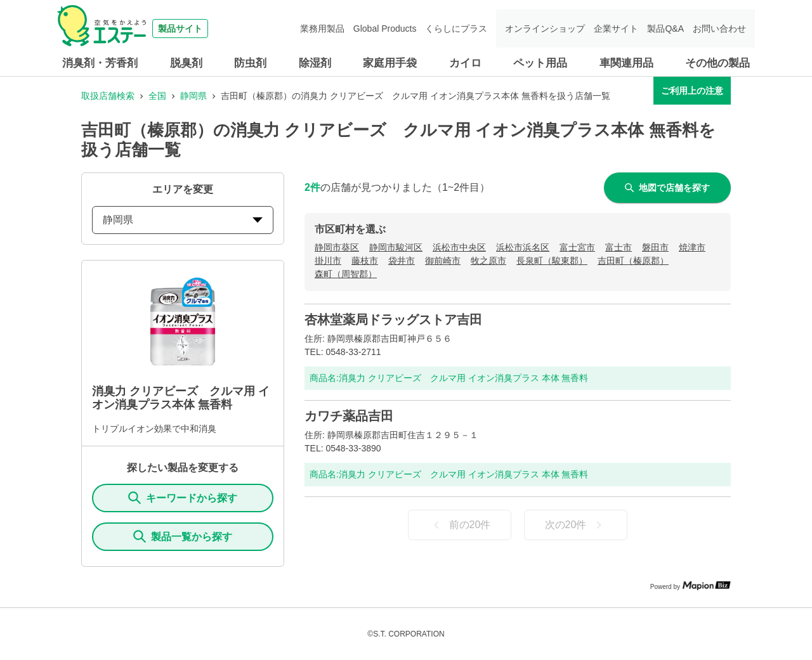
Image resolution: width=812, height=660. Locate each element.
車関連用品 (626, 63)
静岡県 (193, 96)
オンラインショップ (545, 29)
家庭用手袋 (390, 63)
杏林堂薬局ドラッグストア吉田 (393, 320)
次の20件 (576, 525)
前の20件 (460, 525)
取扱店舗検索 (108, 96)
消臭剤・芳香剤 (100, 63)
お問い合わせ (719, 29)
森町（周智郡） (346, 274)
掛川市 (328, 261)
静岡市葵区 (337, 247)
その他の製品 (717, 63)
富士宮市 (577, 247)
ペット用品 (540, 63)
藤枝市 (365, 261)
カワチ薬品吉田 (349, 416)
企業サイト (616, 29)
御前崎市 (443, 261)
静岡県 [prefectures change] (183, 220)
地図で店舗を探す (667, 188)
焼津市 (692, 247)
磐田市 (655, 247)
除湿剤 (315, 63)
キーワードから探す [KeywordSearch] (183, 498)
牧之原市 (488, 261)
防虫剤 (250, 63)
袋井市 (402, 261)
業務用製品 (322, 29)
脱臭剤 (186, 63)
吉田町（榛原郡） (633, 261)
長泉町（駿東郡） (552, 261)
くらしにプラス (456, 29)
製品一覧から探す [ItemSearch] (183, 536)
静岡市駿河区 (396, 247)
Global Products (385, 29)
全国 (157, 96)
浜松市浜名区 (523, 247)
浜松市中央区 (459, 247)
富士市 (619, 247)
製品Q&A (665, 29)
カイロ (465, 63)
